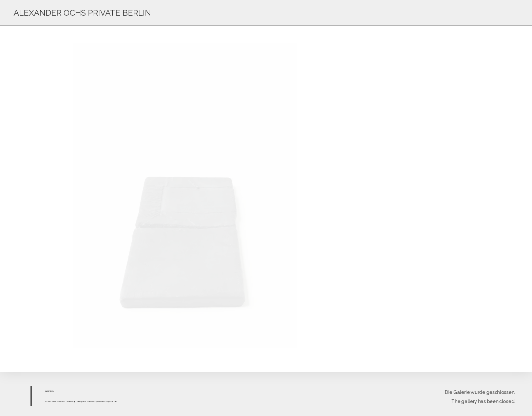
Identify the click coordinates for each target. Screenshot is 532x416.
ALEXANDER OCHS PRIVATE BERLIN (82, 13)
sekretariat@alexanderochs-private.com (102, 401)
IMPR (47, 391)
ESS (50, 391)
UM (52, 391)
